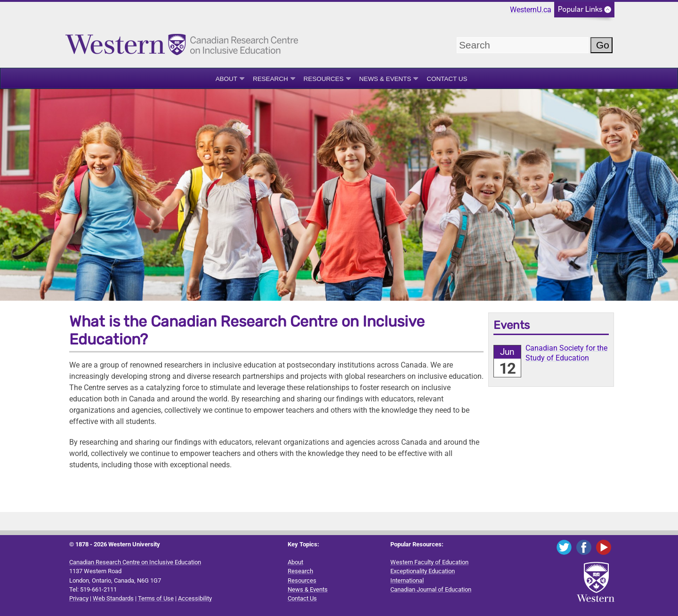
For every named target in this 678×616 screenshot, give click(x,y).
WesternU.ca (531, 10)
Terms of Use (156, 598)
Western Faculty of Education (429, 562)
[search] (523, 45)
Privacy (79, 598)
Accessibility (195, 598)
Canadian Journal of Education (431, 589)
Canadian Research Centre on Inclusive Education (135, 562)
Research (270, 79)
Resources (324, 79)
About (226, 79)
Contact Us (447, 79)
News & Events (385, 79)
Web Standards (113, 598)
